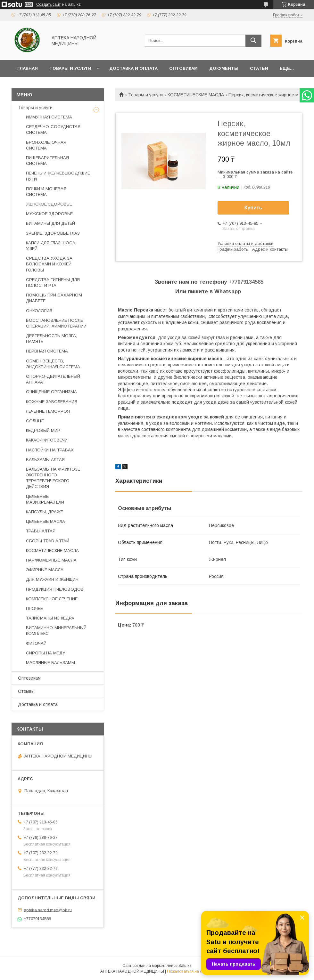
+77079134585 (246, 282)
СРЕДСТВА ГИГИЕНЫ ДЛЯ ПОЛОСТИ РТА (53, 283)
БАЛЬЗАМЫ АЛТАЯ (45, 460)
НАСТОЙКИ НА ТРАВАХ (50, 450)
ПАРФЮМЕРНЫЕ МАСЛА (51, 560)
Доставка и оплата (133, 68)
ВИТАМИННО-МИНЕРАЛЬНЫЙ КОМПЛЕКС (56, 631)
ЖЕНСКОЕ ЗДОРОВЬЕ (49, 204)
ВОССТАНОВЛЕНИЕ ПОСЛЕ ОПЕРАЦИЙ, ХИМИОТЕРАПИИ (56, 323)
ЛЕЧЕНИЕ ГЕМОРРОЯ (48, 411)
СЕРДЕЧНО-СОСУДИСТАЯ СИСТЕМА (53, 130)
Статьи (259, 68)
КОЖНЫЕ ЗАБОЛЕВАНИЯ (52, 402)
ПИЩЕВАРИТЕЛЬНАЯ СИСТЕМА (47, 161)
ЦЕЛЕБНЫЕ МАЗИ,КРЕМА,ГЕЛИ (45, 499)
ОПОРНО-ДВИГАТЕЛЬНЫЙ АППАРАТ (53, 379)
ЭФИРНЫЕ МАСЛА (45, 570)
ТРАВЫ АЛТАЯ (41, 531)
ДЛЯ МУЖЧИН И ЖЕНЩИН (52, 579)
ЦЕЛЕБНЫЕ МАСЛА (45, 521)
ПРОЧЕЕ (34, 608)
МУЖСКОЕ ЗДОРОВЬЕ (49, 214)
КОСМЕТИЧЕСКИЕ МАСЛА (196, 95)
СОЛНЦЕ (35, 421)
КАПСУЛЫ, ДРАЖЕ (45, 512)
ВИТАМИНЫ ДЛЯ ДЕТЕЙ (50, 223)
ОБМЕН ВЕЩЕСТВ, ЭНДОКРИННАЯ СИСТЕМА (53, 364)
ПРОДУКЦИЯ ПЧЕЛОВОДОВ (55, 589)
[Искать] (253, 41)
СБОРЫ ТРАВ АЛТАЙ (48, 541)
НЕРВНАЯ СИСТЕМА (47, 351)
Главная (28, 68)
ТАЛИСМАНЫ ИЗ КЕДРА (50, 618)
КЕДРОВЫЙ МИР (43, 430)
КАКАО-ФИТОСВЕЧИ (47, 440)
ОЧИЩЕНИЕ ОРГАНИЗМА (51, 392)
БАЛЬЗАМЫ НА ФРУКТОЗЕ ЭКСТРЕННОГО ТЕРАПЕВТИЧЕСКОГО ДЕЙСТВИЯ (53, 478)
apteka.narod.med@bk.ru (48, 910)
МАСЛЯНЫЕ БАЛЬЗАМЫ (50, 663)
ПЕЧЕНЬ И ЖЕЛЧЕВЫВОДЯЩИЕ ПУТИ (58, 176)
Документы (224, 68)
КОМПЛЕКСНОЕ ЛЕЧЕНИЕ (52, 599)
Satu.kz (185, 966)
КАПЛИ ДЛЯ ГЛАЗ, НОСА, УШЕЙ (51, 246)
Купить (253, 208)
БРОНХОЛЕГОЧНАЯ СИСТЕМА (46, 145)
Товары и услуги (70, 68)
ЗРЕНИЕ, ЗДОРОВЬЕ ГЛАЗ (53, 233)
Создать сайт (48, 4)
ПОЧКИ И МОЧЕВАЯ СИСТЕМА (46, 192)
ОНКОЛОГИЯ (39, 311)
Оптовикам (183, 68)
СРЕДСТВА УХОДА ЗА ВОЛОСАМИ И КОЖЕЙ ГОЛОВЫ (49, 264)
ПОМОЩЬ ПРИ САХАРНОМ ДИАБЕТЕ (54, 298)
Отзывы (26, 691)
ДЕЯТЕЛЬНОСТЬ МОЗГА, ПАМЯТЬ (51, 339)
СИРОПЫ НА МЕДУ (45, 653)
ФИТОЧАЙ (36, 643)
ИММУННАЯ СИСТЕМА (49, 117)
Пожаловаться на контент (190, 971)
